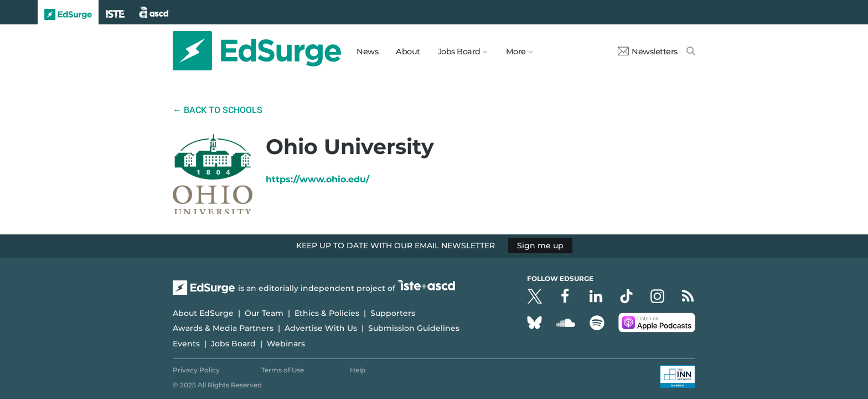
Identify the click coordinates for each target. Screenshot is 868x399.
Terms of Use (283, 370)
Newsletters (648, 52)
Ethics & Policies (327, 313)
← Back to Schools (218, 110)
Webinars (286, 344)
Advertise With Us (321, 328)
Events (186, 344)
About (408, 52)
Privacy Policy (196, 370)
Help (358, 370)
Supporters (393, 313)
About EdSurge (203, 313)
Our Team (264, 313)
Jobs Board (233, 344)
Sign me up (540, 245)
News (367, 52)
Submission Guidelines (414, 328)
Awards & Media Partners (223, 328)
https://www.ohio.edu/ (317, 179)
